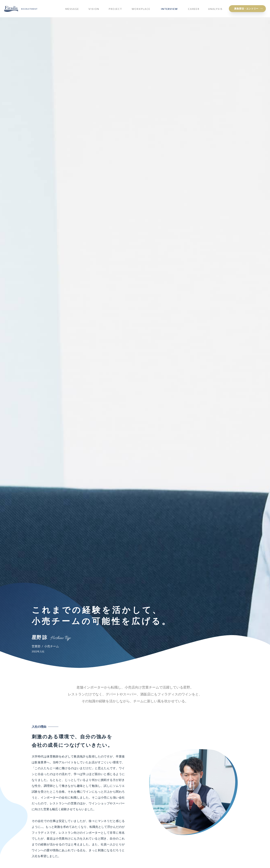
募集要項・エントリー (246, 9)
